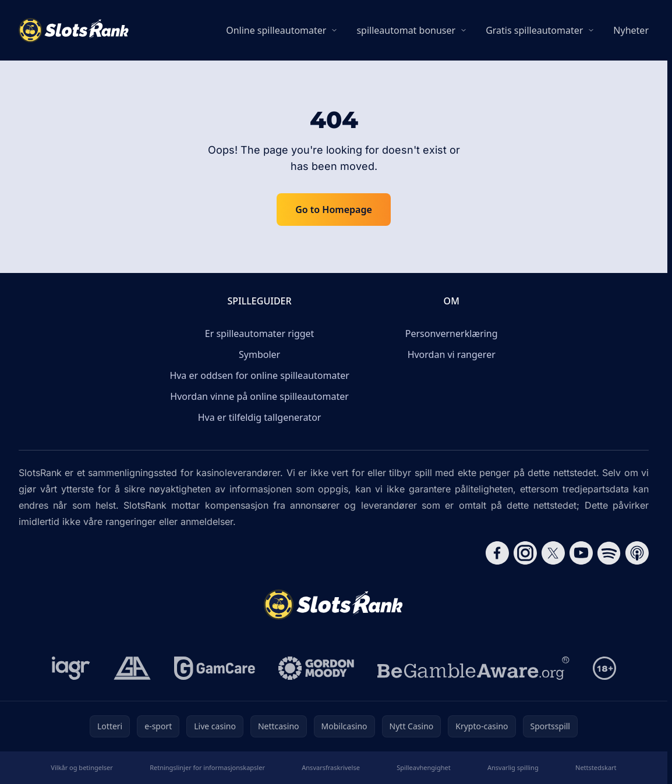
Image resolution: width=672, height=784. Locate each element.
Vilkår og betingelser (82, 767)
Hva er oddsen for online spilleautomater (259, 375)
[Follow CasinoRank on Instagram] (525, 553)
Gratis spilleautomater (534, 30)
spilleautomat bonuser (406, 30)
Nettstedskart (596, 767)
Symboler (259, 354)
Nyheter (631, 30)
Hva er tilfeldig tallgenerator (260, 417)
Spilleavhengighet (423, 767)
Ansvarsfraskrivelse (331, 767)
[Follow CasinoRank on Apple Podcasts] (637, 553)
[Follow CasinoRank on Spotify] (609, 553)
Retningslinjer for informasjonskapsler (207, 767)
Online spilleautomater (276, 30)
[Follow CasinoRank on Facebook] (497, 553)
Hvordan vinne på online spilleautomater (259, 396)
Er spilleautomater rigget (260, 334)
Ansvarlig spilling (513, 767)
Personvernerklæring (452, 334)
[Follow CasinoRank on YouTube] (581, 553)
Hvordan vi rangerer (452, 354)
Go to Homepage (334, 210)
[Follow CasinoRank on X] (553, 553)
